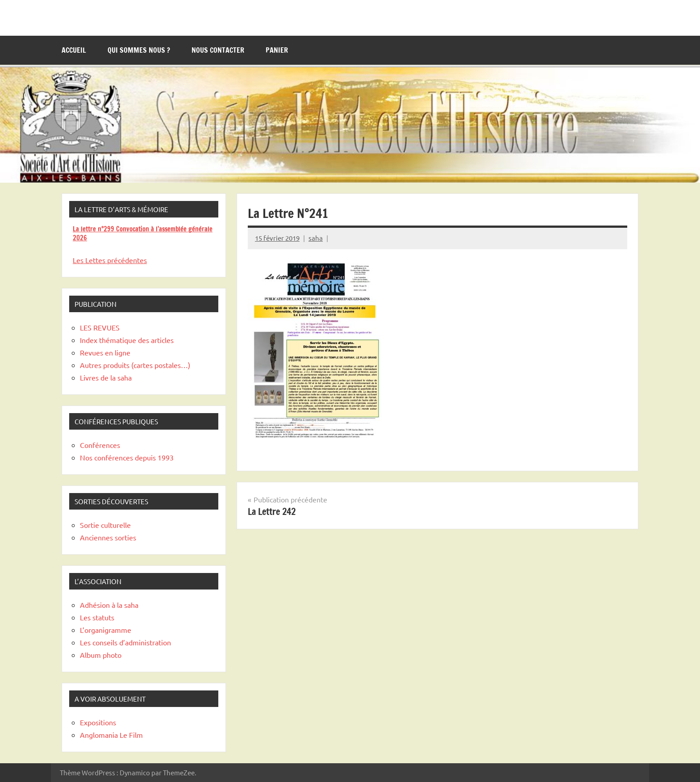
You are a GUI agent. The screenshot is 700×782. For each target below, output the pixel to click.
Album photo (101, 655)
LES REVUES (100, 327)
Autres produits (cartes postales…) (135, 365)
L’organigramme (106, 630)
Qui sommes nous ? (139, 50)
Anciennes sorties (108, 537)
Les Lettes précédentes (110, 260)
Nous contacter (218, 50)
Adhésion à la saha (109, 605)
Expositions (98, 722)
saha (316, 238)
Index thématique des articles (127, 340)
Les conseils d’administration (125, 642)
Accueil (74, 50)
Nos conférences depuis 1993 (127, 457)
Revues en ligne (105, 352)
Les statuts (97, 617)
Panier (277, 50)
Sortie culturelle (105, 525)
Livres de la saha (106, 377)
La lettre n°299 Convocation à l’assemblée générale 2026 (143, 233)
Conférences (100, 445)
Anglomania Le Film (111, 735)
